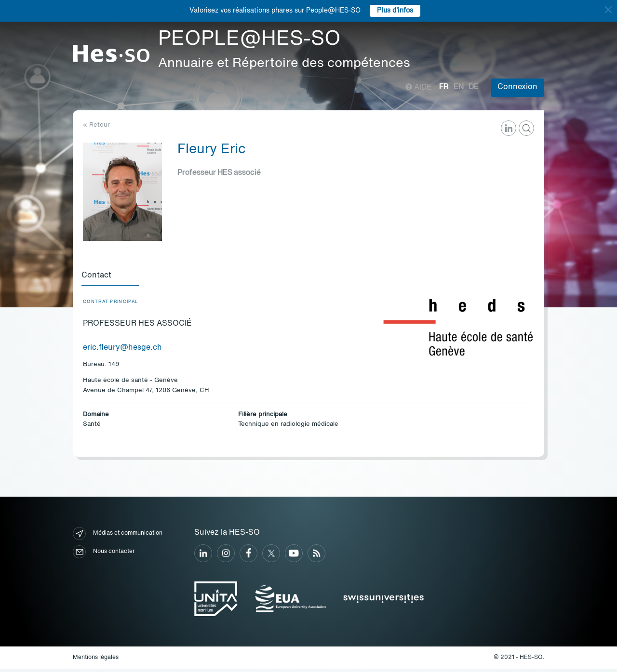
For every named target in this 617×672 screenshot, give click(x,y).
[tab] (112, 277)
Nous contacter (104, 555)
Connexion (517, 87)
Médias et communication (118, 536)
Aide (419, 88)
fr (444, 87)
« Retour (96, 125)
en (459, 87)
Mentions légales (96, 660)
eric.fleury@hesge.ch (122, 350)
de (474, 87)
